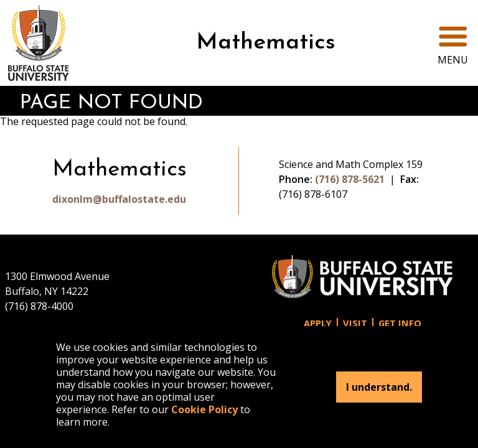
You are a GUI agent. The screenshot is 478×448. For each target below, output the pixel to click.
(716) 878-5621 (350, 179)
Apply (318, 323)
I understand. (379, 387)
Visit (355, 323)
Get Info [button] (400, 323)
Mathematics (266, 43)
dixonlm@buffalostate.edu (119, 199)
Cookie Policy (204, 409)
